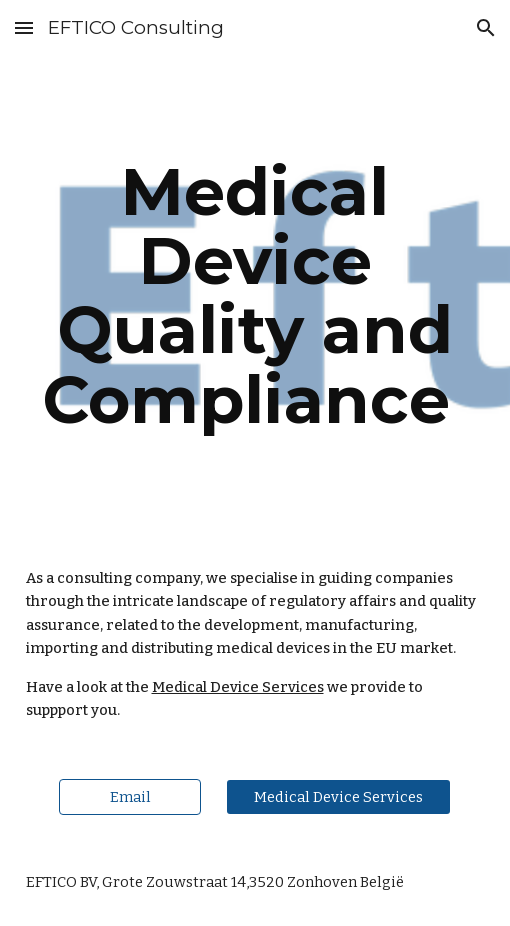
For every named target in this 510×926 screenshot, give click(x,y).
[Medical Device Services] (338, 796)
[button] (24, 27)
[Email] (130, 796)
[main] (255, 295)
